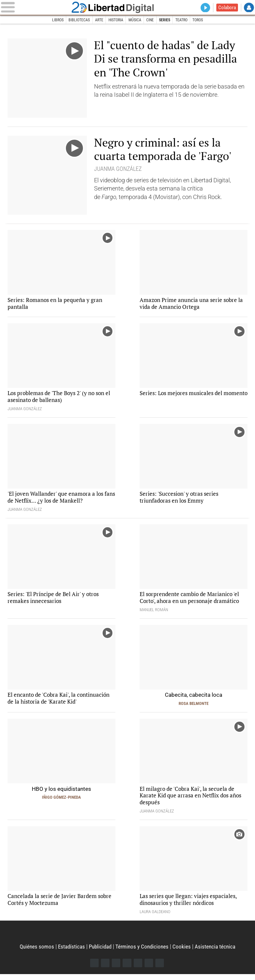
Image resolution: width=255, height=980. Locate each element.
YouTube (127, 969)
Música (135, 20)
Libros (52, 20)
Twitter (105, 969)
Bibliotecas (75, 20)
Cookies (184, 952)
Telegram (149, 969)
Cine (151, 20)
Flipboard (138, 969)
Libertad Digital (128, 8)
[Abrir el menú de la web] (40, 8)
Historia (115, 20)
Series (167, 20)
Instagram (116, 969)
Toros (203, 20)
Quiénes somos (34, 952)
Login (249, 8)
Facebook (94, 969)
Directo (204, 8)
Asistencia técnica (218, 952)
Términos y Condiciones (144, 952)
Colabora (227, 8)
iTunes (160, 969)
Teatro (185, 20)
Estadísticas (69, 952)
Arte (96, 20)
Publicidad (100, 952)
